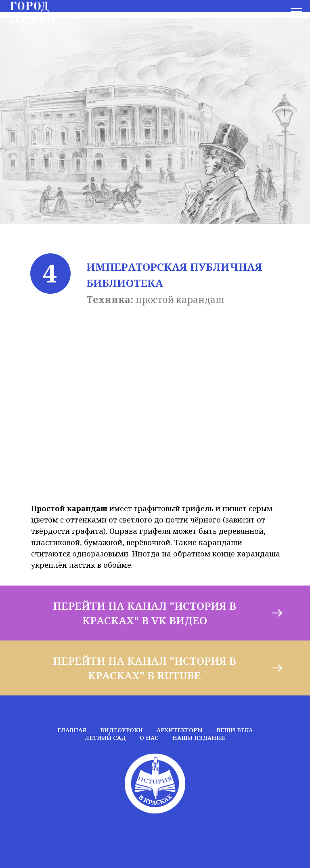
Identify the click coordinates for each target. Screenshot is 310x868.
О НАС (149, 738)
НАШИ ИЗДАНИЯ (199, 738)
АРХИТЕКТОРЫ (180, 730)
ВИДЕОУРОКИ (121, 730)
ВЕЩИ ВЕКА (235, 730)
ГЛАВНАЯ (72, 730)
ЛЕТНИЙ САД (105, 738)
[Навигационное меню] (296, 12)
